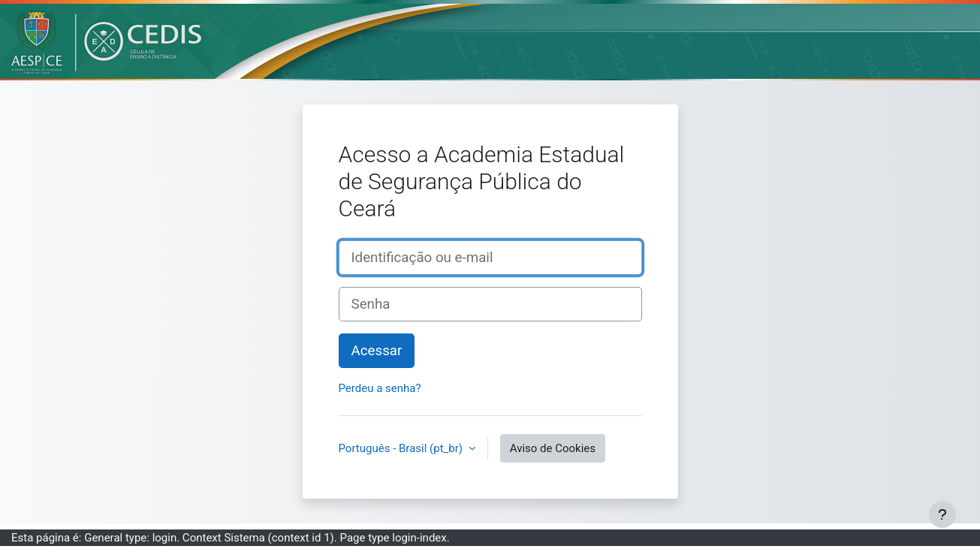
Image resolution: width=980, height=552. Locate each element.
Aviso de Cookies (553, 448)
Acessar (377, 351)
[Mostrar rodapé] (942, 514)
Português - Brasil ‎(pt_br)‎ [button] (402, 448)
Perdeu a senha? (380, 388)
